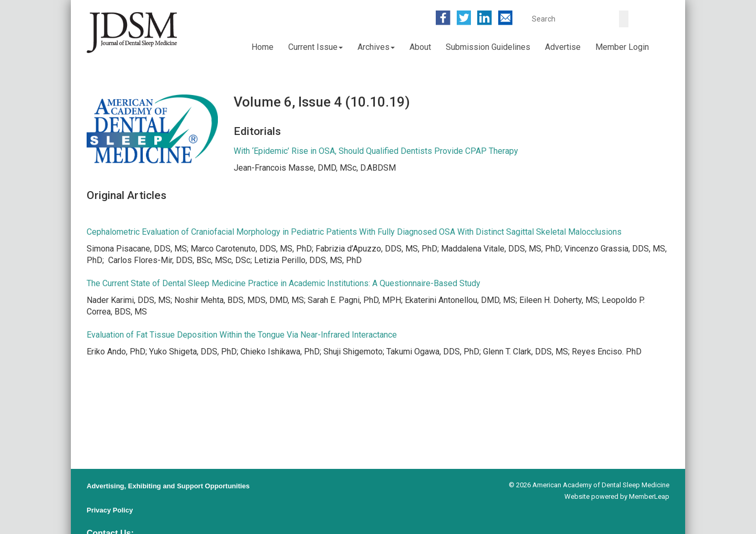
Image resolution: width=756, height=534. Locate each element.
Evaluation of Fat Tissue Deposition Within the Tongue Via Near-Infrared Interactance (242, 335)
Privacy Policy (110, 510)
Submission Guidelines (488, 47)
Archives (376, 47)
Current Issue (316, 47)
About (420, 47)
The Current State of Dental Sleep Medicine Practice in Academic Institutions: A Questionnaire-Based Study (283, 283)
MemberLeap (649, 496)
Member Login (622, 47)
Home (262, 47)
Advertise (563, 47)
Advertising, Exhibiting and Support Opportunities (168, 486)
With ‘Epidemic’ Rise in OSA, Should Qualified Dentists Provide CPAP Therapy (376, 151)
